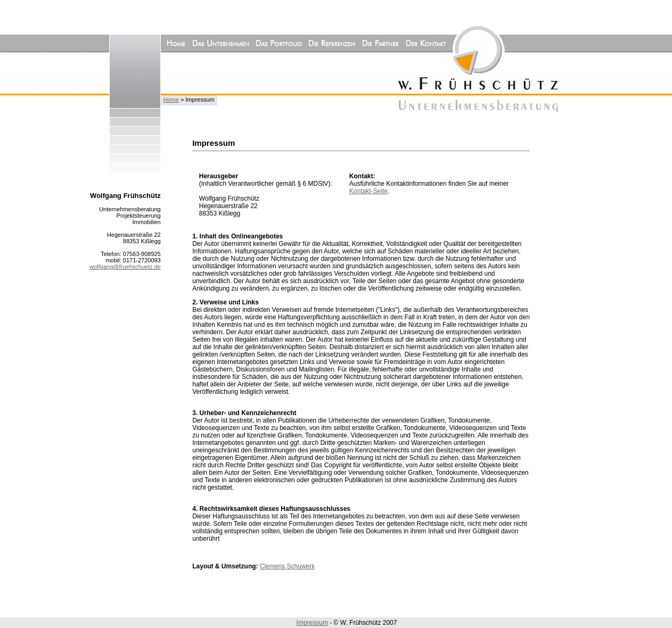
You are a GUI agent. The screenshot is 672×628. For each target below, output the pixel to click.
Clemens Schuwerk (287, 566)
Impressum (312, 623)
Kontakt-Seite (368, 191)
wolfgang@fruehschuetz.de (125, 267)
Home (171, 100)
